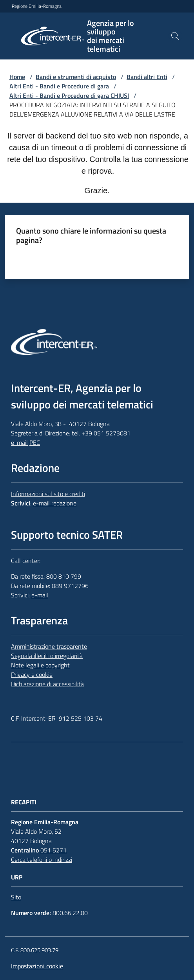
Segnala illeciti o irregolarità (47, 656)
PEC (35, 442)
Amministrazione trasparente (49, 646)
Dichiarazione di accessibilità (47, 684)
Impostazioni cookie (37, 966)
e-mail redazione (55, 503)
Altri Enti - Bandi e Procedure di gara (59, 86)
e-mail (19, 442)
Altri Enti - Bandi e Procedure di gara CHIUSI (69, 95)
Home (17, 77)
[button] (175, 36)
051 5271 (53, 850)
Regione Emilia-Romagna (37, 6)
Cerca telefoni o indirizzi (42, 860)
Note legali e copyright (40, 665)
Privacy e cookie (32, 674)
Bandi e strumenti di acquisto (76, 77)
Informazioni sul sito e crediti (48, 494)
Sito (16, 897)
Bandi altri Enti (147, 77)
